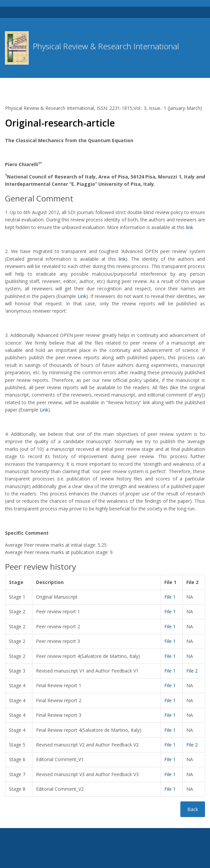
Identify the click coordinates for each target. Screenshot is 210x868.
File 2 (192, 671)
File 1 (170, 597)
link (189, 227)
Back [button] (193, 809)
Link (82, 296)
